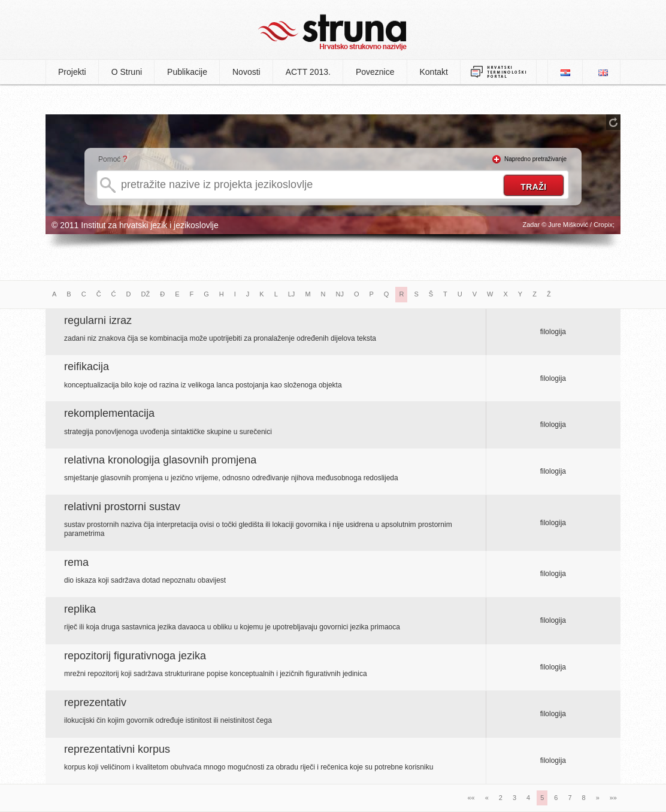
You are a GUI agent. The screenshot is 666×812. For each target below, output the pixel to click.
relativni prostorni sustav (122, 507)
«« (471, 798)
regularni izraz (98, 320)
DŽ (146, 294)
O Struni (127, 72)
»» (613, 798)
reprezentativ (95, 702)
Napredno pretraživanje (535, 159)
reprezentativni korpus (117, 749)
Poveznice (375, 72)
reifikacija (87, 366)
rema (76, 562)
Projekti (72, 72)
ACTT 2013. (308, 72)
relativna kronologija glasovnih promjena (160, 460)
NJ (340, 294)
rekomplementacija (109, 413)
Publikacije (187, 72)
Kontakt (434, 72)
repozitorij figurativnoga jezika (135, 656)
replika (80, 609)
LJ (292, 294)
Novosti (246, 72)
